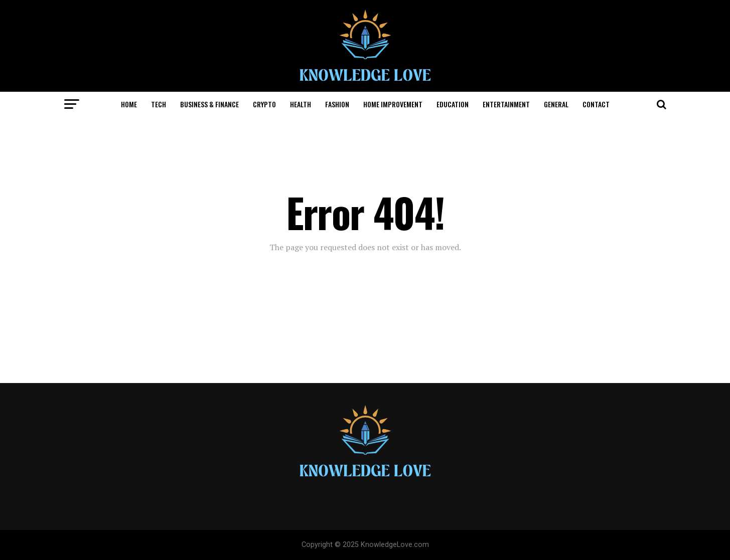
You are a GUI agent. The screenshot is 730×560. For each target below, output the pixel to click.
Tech (159, 104)
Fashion (337, 104)
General (556, 104)
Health (301, 104)
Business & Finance (209, 104)
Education (453, 104)
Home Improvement (393, 104)
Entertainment (506, 104)
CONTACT (596, 104)
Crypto (264, 104)
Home (129, 104)
